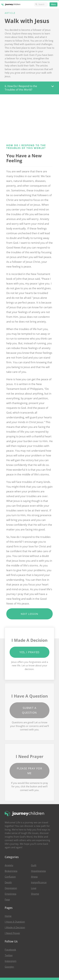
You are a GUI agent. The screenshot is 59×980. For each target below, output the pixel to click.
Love (34, 888)
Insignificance (39, 882)
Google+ (9, 967)
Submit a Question (29, 710)
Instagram (11, 961)
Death (8, 882)
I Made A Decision (15, 928)
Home (8, 916)
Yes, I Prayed (29, 652)
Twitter (9, 955)
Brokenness (11, 871)
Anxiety (9, 865)
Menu (53, 4)
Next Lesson (29, 614)
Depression (11, 888)
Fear (7, 900)
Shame (35, 894)
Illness (34, 877)
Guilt (34, 865)
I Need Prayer (12, 933)
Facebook (10, 950)
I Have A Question (15, 922)
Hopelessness (38, 871)
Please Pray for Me (29, 771)
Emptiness (10, 894)
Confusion (10, 877)
